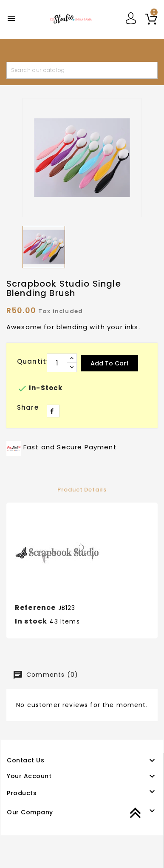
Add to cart (110, 363)
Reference (35, 608)
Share (53, 411)
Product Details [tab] (82, 490)
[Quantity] (57, 363)
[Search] (82, 70)
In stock (31, 621)
